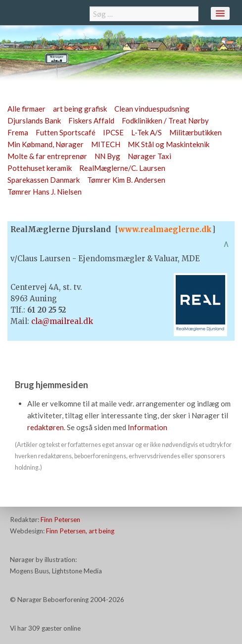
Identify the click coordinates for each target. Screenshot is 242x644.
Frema (18, 132)
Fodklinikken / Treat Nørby (165, 121)
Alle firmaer (26, 109)
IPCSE (113, 132)
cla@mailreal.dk (62, 321)
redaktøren (46, 427)
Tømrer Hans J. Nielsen (45, 192)
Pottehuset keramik (40, 168)
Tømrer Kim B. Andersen (126, 180)
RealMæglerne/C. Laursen (122, 168)
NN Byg (107, 156)
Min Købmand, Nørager (46, 144)
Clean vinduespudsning (152, 109)
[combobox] (144, 14)
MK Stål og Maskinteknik (169, 144)
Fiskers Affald (91, 121)
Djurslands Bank (34, 121)
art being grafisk (80, 109)
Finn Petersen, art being (80, 531)
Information (147, 427)
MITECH (106, 144)
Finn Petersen (60, 520)
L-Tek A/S (146, 132)
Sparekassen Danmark (44, 180)
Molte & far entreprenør (47, 156)
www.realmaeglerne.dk (165, 229)
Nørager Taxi (149, 156)
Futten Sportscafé (66, 132)
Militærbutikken (195, 132)
